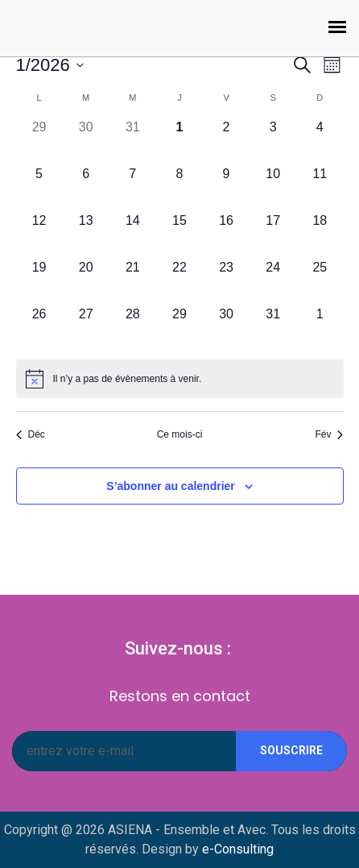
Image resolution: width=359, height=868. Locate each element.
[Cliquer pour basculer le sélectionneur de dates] (50, 65)
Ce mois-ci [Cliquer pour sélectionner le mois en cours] (180, 434)
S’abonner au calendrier (171, 486)
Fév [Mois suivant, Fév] (329, 434)
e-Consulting (238, 849)
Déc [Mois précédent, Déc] (31, 434)
